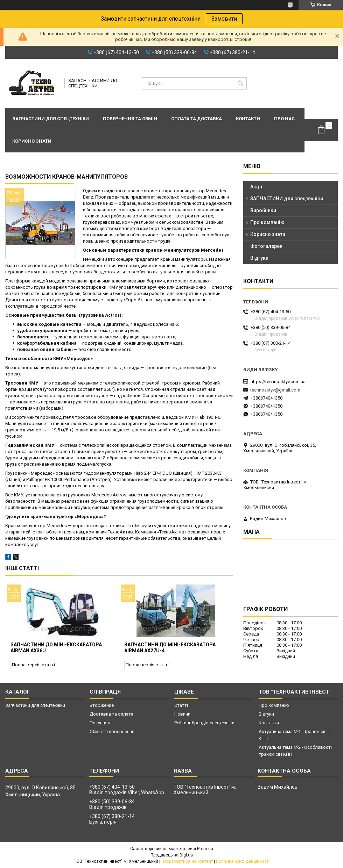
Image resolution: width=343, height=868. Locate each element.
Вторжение (102, 705)
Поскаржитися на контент (187, 861)
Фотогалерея (266, 246)
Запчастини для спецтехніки (51, 119)
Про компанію (267, 222)
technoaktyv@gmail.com (275, 390)
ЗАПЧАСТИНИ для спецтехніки (287, 199)
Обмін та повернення (112, 731)
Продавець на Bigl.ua (172, 855)
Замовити (224, 19)
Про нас (284, 119)
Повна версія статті (33, 665)
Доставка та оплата (111, 714)
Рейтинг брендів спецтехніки (204, 723)
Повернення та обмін (130, 119)
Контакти (248, 119)
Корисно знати (32, 141)
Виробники (263, 210)
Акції (256, 187)
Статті (181, 705)
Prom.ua (205, 849)
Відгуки (259, 258)
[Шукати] (241, 83)
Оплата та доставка (197, 119)
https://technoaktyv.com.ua (278, 382)
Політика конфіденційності (243, 861)
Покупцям (100, 723)
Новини (182, 714)
